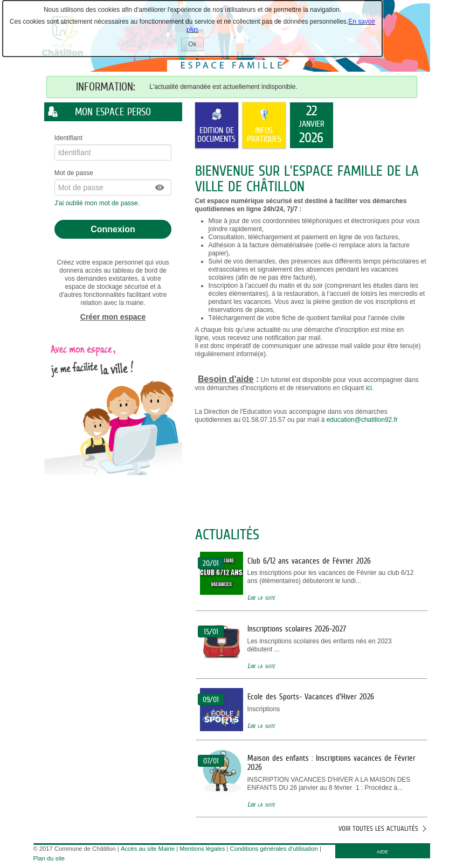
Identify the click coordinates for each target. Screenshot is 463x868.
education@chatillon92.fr (362, 420)
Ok (196, 46)
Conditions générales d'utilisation (274, 849)
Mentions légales (202, 849)
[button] (160, 188)
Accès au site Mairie (148, 849)
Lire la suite (261, 597)
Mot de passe (74, 173)
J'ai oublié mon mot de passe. (98, 203)
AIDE (382, 852)
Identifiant (68, 138)
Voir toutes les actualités (378, 828)
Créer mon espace (113, 317)
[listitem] (312, 126)
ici (369, 388)
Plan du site (49, 858)
